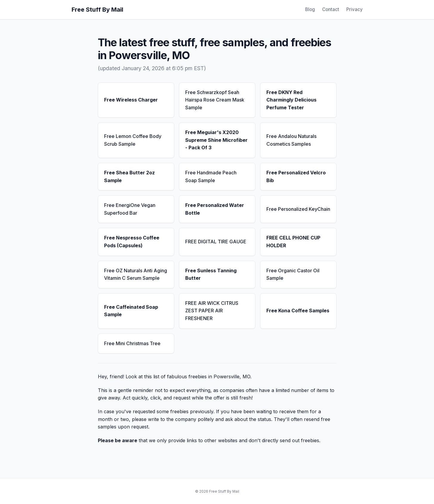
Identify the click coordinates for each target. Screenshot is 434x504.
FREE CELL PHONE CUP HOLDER (293, 242)
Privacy (355, 9)
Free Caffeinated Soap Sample (131, 311)
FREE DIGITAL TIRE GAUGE (216, 242)
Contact (331, 9)
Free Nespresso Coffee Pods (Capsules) (132, 242)
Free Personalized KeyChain (298, 209)
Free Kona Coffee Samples (298, 311)
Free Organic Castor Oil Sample (293, 274)
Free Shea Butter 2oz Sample (129, 176)
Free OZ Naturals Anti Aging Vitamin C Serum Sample (136, 274)
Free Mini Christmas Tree (132, 343)
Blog (310, 9)
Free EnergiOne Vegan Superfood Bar (130, 209)
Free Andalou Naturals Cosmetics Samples (291, 140)
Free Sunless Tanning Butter (211, 274)
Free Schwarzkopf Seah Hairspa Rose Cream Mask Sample (215, 100)
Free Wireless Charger (131, 100)
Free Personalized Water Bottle (215, 209)
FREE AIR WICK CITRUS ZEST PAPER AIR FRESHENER (212, 311)
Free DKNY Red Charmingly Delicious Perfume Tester (291, 100)
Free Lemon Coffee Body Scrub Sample (133, 140)
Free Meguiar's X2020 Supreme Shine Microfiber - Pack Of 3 (216, 140)
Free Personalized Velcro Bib (296, 176)
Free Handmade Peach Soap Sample (211, 176)
